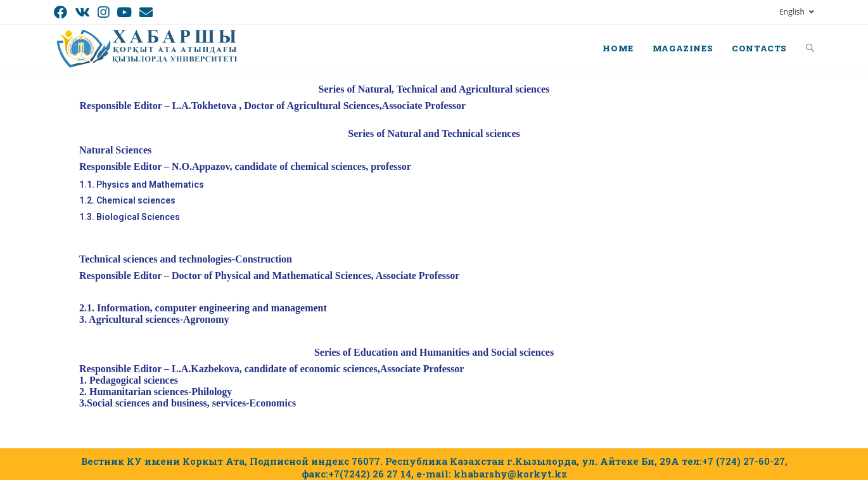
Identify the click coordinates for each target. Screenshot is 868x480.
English (797, 12)
